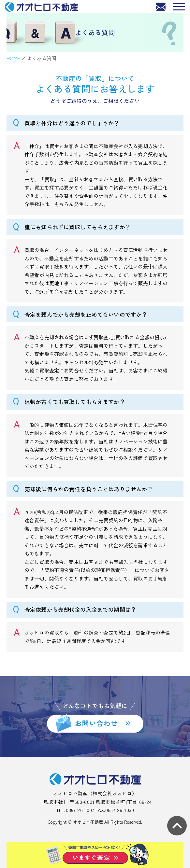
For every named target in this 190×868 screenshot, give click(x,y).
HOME (13, 58)
